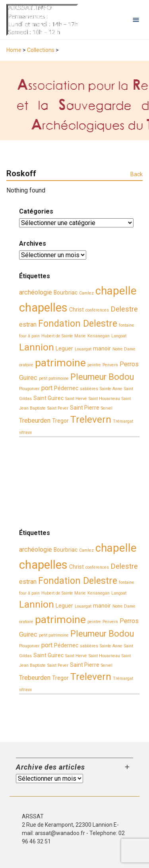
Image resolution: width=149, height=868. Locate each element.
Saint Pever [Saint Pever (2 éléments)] (58, 408)
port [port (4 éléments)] (47, 388)
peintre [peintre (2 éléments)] (94, 365)
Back (136, 174)
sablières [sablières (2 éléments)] (89, 389)
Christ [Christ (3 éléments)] (76, 310)
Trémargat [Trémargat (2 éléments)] (123, 421)
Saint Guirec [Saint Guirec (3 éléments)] (48, 398)
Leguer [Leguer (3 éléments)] (64, 348)
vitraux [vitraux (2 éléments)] (25, 432)
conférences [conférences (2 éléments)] (97, 310)
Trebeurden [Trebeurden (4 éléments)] (35, 421)
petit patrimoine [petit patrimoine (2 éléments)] (54, 378)
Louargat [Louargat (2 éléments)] (83, 349)
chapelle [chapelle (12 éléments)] (116, 291)
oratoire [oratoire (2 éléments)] (26, 365)
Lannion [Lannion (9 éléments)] (37, 347)
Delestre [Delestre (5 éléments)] (124, 309)
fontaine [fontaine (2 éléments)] (127, 325)
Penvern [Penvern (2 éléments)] (110, 365)
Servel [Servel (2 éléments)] (107, 408)
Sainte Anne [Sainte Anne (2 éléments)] (111, 389)
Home (14, 50)
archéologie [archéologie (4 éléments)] (36, 292)
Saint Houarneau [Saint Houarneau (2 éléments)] (104, 399)
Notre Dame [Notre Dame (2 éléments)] (124, 349)
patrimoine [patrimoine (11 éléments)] (60, 363)
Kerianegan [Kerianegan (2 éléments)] (99, 336)
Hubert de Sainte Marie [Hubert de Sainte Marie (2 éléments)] (64, 336)
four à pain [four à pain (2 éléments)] (29, 336)
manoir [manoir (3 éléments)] (102, 348)
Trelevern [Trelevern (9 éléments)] (91, 419)
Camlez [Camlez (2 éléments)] (86, 293)
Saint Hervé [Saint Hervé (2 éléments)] (76, 399)
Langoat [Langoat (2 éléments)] (119, 336)
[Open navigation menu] (136, 20)
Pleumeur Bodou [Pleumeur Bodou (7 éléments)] (102, 377)
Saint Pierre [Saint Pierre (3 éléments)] (85, 408)
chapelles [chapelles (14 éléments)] (43, 308)
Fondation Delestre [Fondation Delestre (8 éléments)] (78, 323)
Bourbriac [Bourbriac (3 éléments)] (66, 293)
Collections (41, 50)
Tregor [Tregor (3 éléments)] (60, 421)
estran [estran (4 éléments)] (28, 324)
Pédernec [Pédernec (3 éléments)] (66, 388)
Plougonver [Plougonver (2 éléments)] (29, 389)
